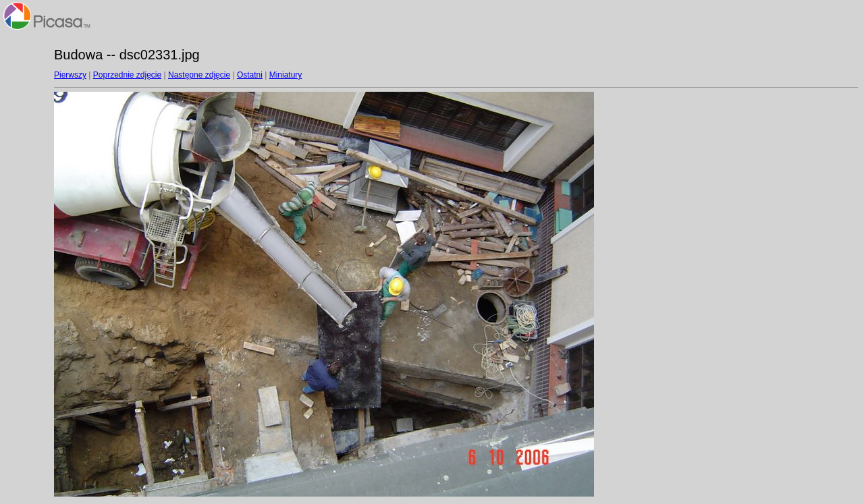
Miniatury (286, 75)
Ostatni (250, 75)
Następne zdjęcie (199, 75)
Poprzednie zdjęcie (127, 75)
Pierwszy (70, 75)
